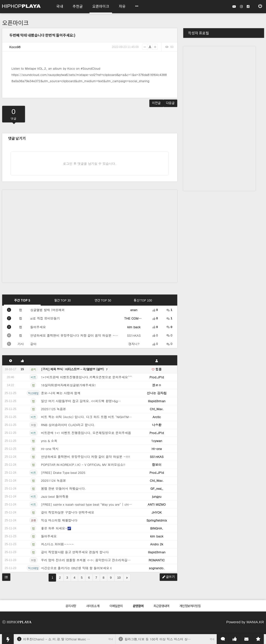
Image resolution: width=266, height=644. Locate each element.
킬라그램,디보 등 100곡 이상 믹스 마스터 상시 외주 (161, 639)
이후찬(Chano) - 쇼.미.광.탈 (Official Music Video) (60, 639)
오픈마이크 (15, 23)
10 (119, 578)
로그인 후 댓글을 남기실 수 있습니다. (90, 164)
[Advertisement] (45, 235)
